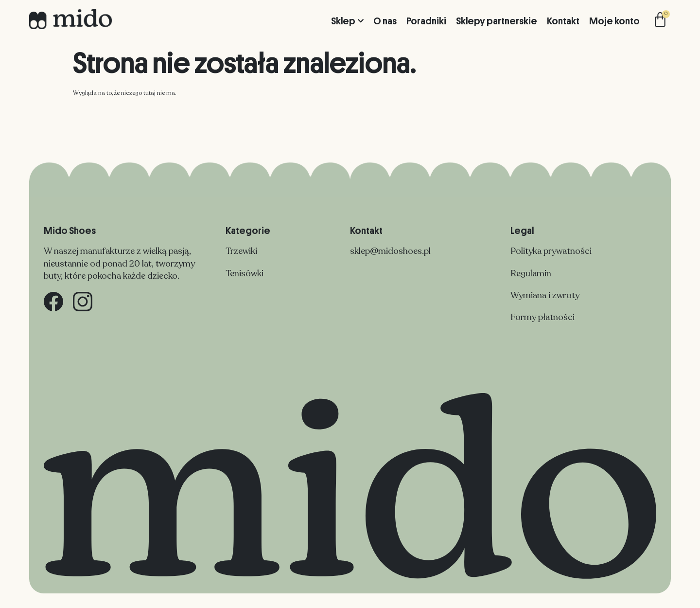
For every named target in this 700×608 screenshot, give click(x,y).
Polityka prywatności (551, 251)
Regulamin (531, 273)
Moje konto (614, 21)
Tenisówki (245, 273)
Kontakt (563, 21)
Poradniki (426, 21)
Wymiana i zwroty (545, 295)
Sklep (347, 21)
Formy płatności (542, 317)
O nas (385, 21)
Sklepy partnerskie (497, 21)
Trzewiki (241, 251)
